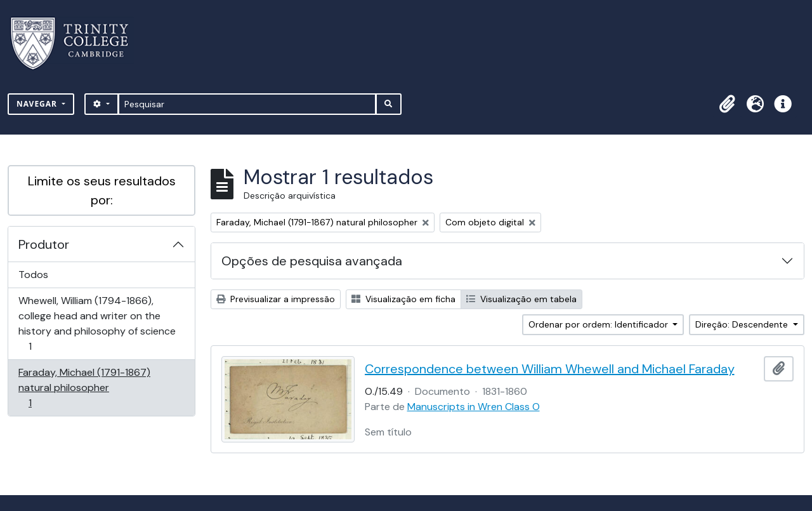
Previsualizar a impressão (276, 299)
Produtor (44, 244)
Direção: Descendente (743, 324)
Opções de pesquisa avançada (312, 261)
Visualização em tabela (521, 299)
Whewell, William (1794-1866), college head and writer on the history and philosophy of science (97, 323)
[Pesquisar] (247, 104)
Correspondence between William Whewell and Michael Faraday (550, 369)
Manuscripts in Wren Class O (474, 407)
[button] (727, 104)
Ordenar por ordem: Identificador (599, 324)
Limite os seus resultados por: (102, 190)
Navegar (38, 104)
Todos (33, 275)
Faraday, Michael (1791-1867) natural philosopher (84, 388)
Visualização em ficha (403, 299)
